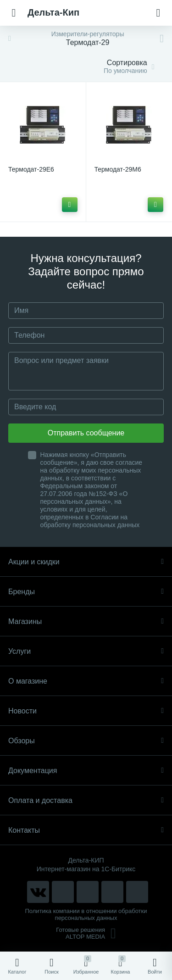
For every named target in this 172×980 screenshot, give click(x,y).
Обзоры (86, 741)
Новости (86, 711)
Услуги (86, 651)
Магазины (86, 621)
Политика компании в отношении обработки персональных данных (86, 914)
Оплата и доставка (86, 800)
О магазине (86, 681)
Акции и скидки (86, 562)
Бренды (86, 592)
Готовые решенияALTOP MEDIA (86, 933)
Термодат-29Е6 (31, 169)
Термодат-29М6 (118, 169)
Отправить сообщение (86, 433)
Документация (86, 771)
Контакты (86, 830)
